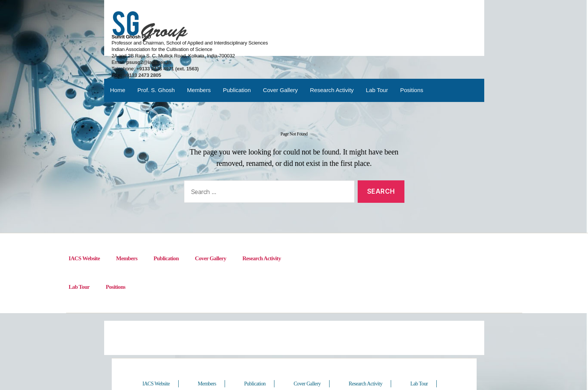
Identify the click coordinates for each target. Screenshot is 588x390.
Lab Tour (377, 63)
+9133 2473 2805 (347, 45)
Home (118, 63)
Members (199, 63)
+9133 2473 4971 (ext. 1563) (371, 39)
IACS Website (84, 232)
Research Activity (332, 63)
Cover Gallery (281, 63)
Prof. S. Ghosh (156, 63)
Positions (412, 63)
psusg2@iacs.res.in (352, 32)
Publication (237, 63)
